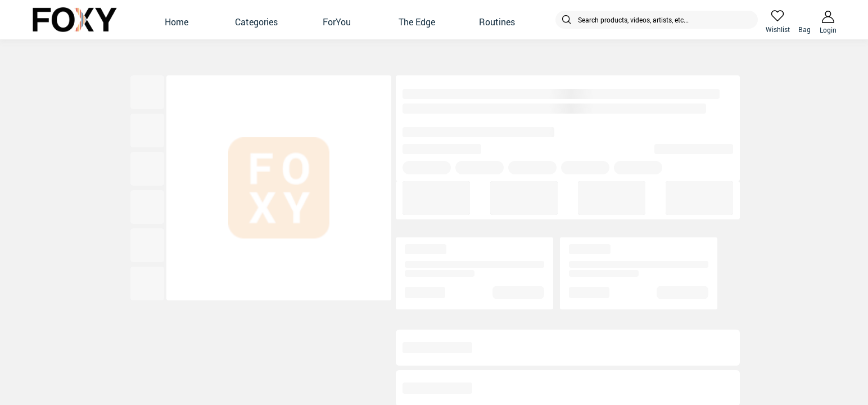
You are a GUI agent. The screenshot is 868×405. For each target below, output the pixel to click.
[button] (177, 20)
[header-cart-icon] (804, 16)
